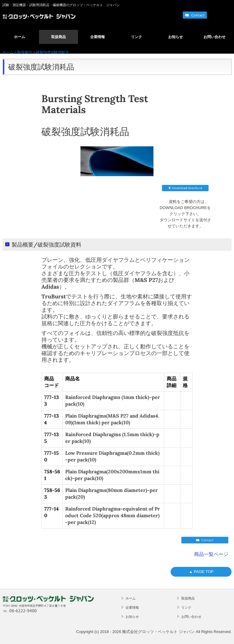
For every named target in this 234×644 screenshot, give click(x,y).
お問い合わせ (214, 37)
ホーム (19, 37)
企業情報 (97, 37)
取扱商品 (58, 37)
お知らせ (175, 37)
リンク (136, 37)
